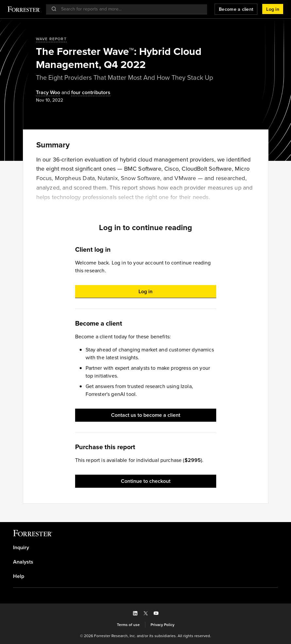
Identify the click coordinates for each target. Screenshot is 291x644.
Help (19, 576)
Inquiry (21, 548)
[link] (145, 548)
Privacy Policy (162, 625)
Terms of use (128, 625)
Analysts (23, 562)
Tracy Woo (48, 93)
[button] (273, 9)
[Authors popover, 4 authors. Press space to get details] (85, 93)
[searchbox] (130, 9)
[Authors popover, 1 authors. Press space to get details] (48, 93)
